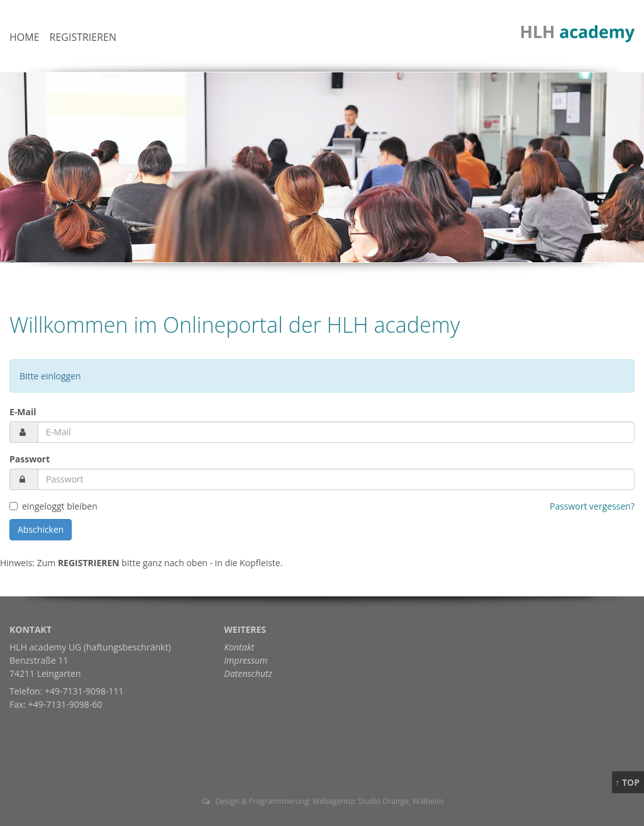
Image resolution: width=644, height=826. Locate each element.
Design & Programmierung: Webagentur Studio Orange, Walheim (322, 801)
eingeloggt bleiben (60, 506)
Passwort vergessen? (592, 506)
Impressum (246, 660)
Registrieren (83, 37)
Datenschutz (248, 673)
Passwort (30, 459)
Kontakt (239, 647)
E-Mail (23, 412)
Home (25, 37)
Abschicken (41, 529)
